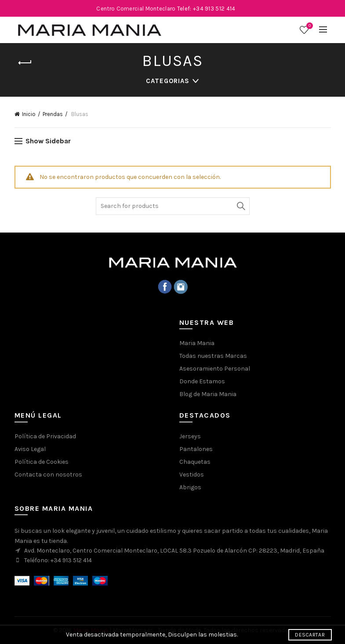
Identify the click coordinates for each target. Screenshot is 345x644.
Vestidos (192, 475)
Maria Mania (197, 343)
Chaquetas (195, 462)
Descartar (310, 635)
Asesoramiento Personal (215, 369)
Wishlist (309, 26)
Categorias (168, 81)
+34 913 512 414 (71, 560)
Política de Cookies (42, 462)
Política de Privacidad (45, 436)
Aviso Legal (30, 449)
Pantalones (196, 449)
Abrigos (190, 487)
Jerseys (190, 436)
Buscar (241, 206)
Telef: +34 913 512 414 (206, 9)
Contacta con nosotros (48, 475)
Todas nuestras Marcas (213, 356)
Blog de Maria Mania (208, 394)
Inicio (29, 114)
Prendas (53, 114)
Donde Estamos (202, 381)
